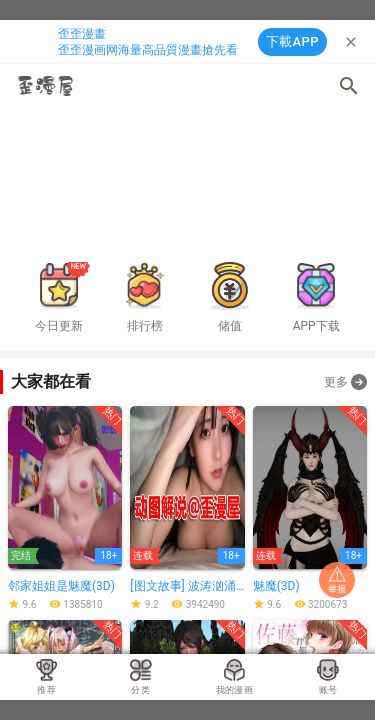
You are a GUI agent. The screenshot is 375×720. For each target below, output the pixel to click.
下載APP (292, 41)
